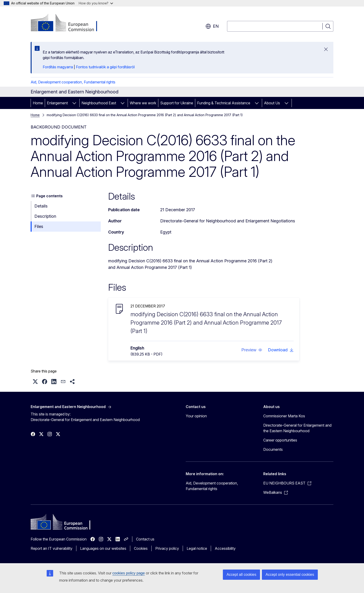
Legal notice (197, 548)
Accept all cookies (241, 575)
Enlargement (57, 103)
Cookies (141, 548)
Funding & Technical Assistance (224, 103)
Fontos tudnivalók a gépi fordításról (105, 67)
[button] (252, 350)
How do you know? (96, 3)
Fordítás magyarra (58, 67)
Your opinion (196, 416)
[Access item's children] (74, 103)
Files (39, 226)
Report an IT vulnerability (52, 548)
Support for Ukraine (177, 103)
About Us (272, 103)
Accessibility (225, 548)
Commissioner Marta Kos (284, 416)
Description (45, 216)
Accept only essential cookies (290, 575)
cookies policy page (129, 573)
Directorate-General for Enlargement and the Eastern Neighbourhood (297, 428)
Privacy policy (167, 548)
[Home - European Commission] (68, 23)
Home (38, 103)
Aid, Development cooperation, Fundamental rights (73, 82)
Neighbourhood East (99, 103)
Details (41, 206)
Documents (273, 449)
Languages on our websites (103, 548)
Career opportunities (280, 440)
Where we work (143, 103)
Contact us (145, 539)
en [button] (212, 26)
